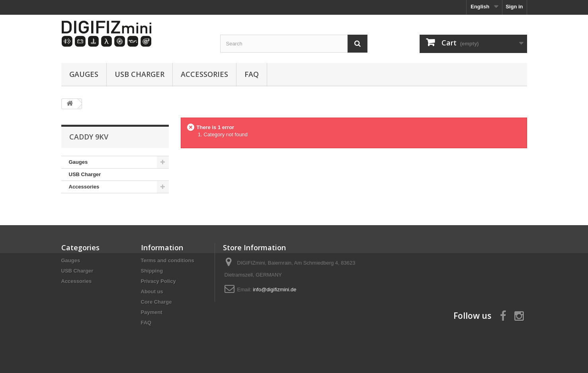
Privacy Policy (158, 281)
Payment (152, 312)
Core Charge (156, 302)
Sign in (514, 7)
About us (152, 292)
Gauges (84, 74)
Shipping (152, 271)
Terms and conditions (168, 260)
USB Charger (140, 74)
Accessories (204, 74)
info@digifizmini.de (274, 290)
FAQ (252, 74)
